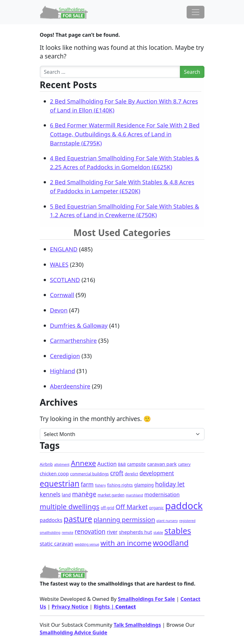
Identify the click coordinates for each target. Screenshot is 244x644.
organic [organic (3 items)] (156, 508)
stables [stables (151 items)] (178, 531)
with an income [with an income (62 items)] (126, 543)
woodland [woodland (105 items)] (171, 543)
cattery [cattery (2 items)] (184, 464)
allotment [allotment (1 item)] (62, 464)
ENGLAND (64, 249)
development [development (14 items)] (157, 473)
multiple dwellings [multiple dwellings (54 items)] (70, 506)
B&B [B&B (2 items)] (122, 464)
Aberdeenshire (70, 386)
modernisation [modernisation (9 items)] (162, 494)
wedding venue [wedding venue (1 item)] (87, 544)
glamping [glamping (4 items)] (144, 485)
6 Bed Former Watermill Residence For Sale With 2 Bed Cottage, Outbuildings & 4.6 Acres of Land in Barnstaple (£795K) (125, 134)
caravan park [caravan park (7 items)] (162, 464)
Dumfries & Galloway (79, 325)
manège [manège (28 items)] (84, 494)
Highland (63, 371)
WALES (59, 264)
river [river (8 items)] (112, 532)
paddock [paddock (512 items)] (184, 506)
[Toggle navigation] (196, 12)
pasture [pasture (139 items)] (78, 519)
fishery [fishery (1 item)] (100, 485)
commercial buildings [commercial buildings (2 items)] (89, 474)
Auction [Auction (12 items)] (107, 464)
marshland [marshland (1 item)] (134, 495)
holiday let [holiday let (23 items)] (170, 484)
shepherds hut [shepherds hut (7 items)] (136, 532)
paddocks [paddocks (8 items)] (51, 520)
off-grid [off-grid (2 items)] (107, 508)
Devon (59, 310)
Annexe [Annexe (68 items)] (83, 463)
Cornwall (62, 295)
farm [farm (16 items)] (87, 484)
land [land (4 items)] (66, 495)
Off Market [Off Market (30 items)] (132, 507)
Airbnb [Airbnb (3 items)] (46, 464)
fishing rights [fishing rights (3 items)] (120, 485)
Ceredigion (65, 356)
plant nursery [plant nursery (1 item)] (167, 521)
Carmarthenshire (74, 340)
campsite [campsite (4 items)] (137, 464)
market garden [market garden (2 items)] (111, 495)
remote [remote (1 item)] (67, 533)
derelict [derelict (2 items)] (131, 474)
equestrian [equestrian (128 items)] (60, 483)
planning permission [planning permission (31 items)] (124, 520)
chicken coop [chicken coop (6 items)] (54, 473)
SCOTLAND (65, 280)
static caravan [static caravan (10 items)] (57, 544)
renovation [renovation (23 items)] (90, 532)
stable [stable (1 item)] (158, 533)
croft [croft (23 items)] (117, 473)
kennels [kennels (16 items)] (50, 494)
